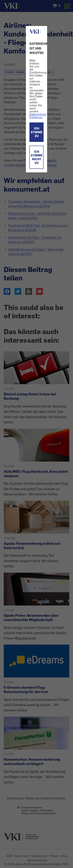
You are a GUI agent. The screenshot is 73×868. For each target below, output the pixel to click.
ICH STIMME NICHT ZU (37, 157)
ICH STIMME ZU (37, 132)
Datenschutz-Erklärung (38, 116)
